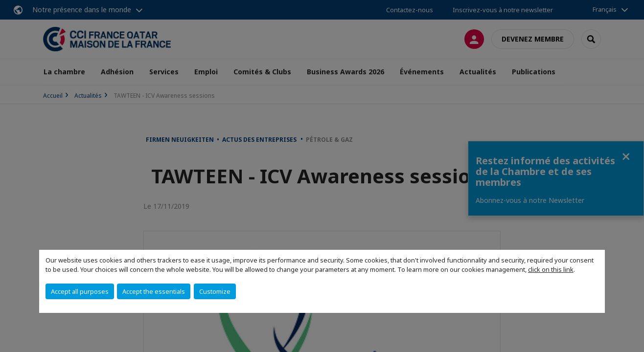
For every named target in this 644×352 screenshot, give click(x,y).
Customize (215, 291)
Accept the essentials (154, 291)
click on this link (551, 269)
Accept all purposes (80, 291)
